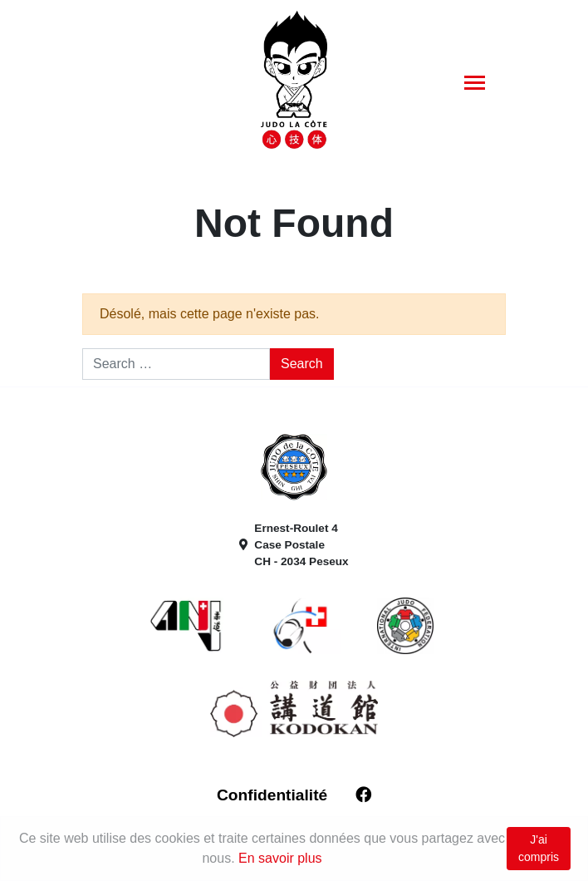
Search (302, 364)
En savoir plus (280, 858)
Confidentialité (272, 795)
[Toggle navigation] (475, 82)
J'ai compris (539, 848)
